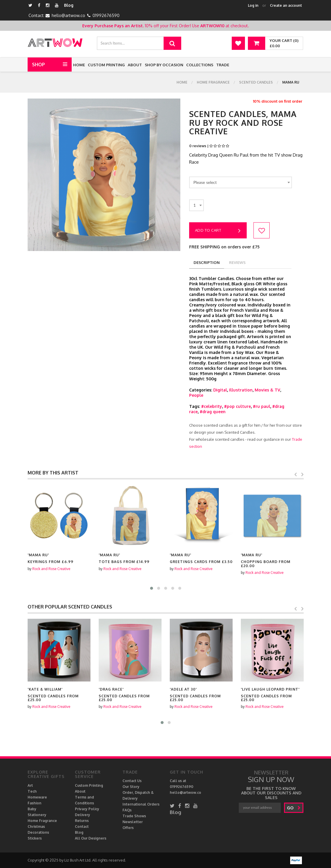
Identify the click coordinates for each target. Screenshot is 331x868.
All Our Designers (91, 838)
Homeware (37, 797)
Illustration (241, 390)
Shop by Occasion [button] (164, 65)
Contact (82, 827)
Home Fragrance (213, 82)
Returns (82, 821)
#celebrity (212, 406)
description (207, 262)
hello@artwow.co (68, 15)
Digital (220, 390)
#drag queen (213, 412)
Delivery (83, 815)
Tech (32, 791)
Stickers (35, 838)
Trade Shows (134, 816)
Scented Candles (256, 82)
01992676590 (106, 15)
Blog (69, 5)
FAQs (127, 810)
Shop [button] (38, 65)
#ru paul (262, 406)
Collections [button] (200, 65)
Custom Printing (106, 65)
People (196, 395)
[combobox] (241, 182)
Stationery (37, 815)
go (294, 808)
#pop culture (237, 406)
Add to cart (218, 231)
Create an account (286, 5)
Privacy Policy (87, 809)
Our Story (131, 787)
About (135, 65)
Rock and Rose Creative (51, 569)
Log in (253, 5)
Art (30, 785)
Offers (128, 828)
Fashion (35, 803)
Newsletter (133, 822)
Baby (32, 809)
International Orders (141, 804)
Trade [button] (223, 65)
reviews (237, 262)
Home (79, 65)
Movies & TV (267, 390)
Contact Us (132, 781)
